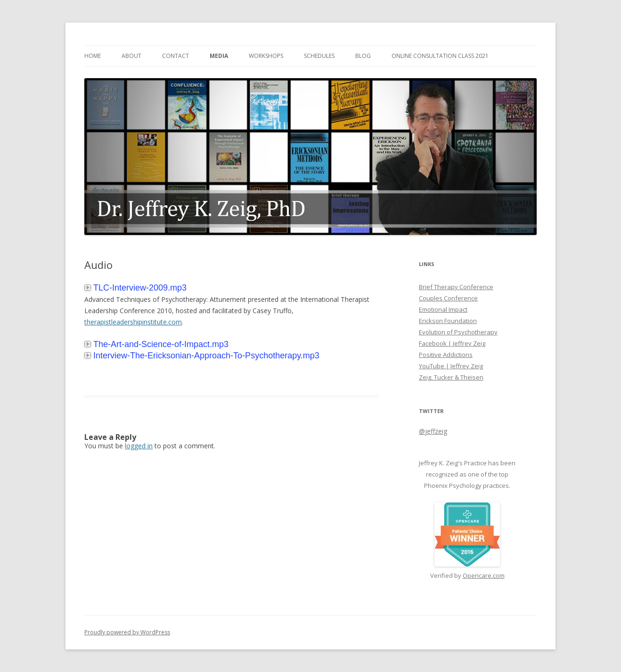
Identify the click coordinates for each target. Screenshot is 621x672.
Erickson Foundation (448, 321)
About (131, 56)
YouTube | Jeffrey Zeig (451, 366)
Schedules (319, 56)
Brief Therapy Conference (456, 287)
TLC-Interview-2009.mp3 (135, 288)
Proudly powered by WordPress (127, 632)
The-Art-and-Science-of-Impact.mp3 (156, 344)
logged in (139, 446)
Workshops (266, 56)
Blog (363, 56)
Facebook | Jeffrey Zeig (452, 343)
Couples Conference (448, 298)
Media (219, 56)
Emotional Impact (443, 309)
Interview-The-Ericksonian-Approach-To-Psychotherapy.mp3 (202, 356)
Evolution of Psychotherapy (458, 332)
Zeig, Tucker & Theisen (451, 377)
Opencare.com (484, 575)
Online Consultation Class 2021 (440, 56)
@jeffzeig (433, 431)
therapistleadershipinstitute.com (133, 322)
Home (93, 56)
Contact (176, 56)
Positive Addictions (446, 355)
